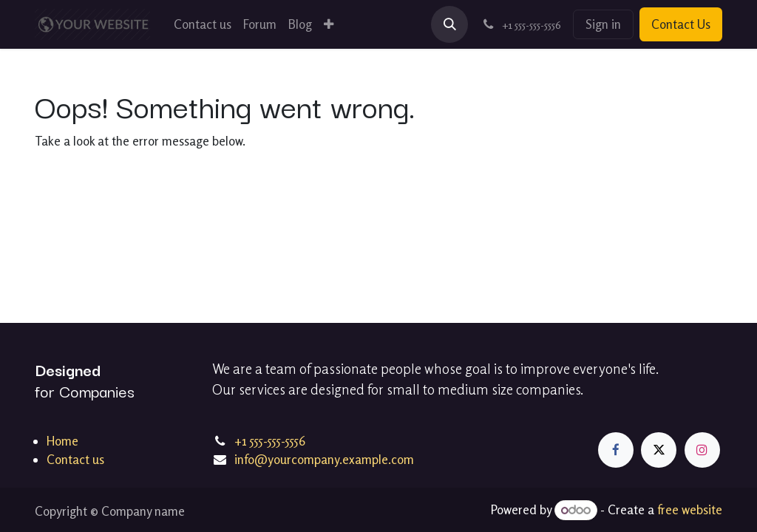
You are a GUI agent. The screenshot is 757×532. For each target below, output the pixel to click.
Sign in (603, 24)
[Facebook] (616, 450)
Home (62, 441)
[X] (659, 450)
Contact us (75, 459)
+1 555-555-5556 (270, 441)
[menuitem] (203, 24)
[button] (449, 24)
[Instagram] (702, 450)
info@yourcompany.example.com (324, 459)
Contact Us (681, 24)
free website (690, 509)
